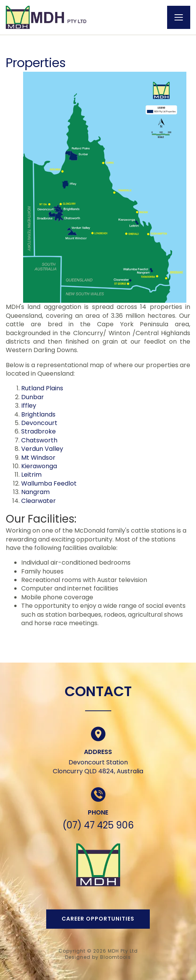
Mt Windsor (38, 458)
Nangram (35, 492)
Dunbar (33, 397)
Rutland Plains (42, 388)
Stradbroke (39, 431)
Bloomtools (116, 957)
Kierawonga (39, 466)
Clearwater (39, 501)
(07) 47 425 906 (98, 825)
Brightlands (38, 414)
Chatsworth (39, 440)
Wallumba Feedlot (49, 483)
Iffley (29, 406)
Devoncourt (39, 423)
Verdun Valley (42, 449)
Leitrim (31, 475)
